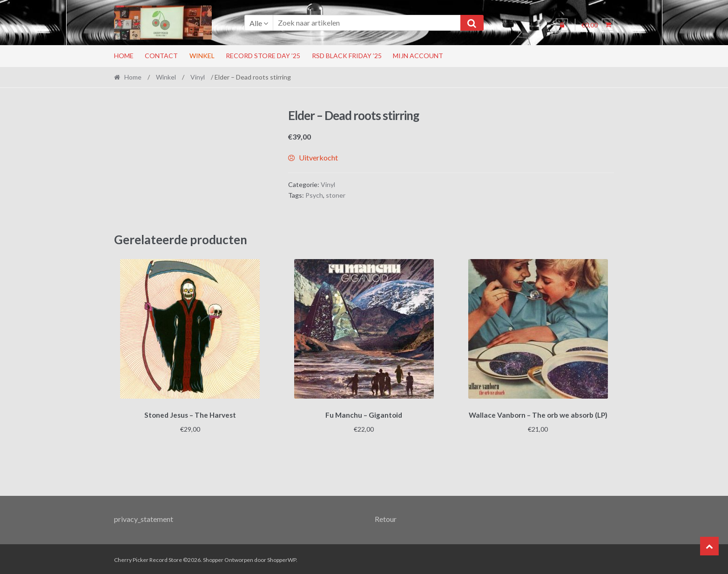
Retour (386, 517)
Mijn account (418, 56)
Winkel (202, 56)
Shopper (213, 558)
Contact (161, 56)
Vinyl (198, 77)
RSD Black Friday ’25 (347, 56)
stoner (336, 195)
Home (124, 56)
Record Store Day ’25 (263, 56)
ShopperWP (282, 558)
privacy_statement (144, 517)
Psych (314, 195)
